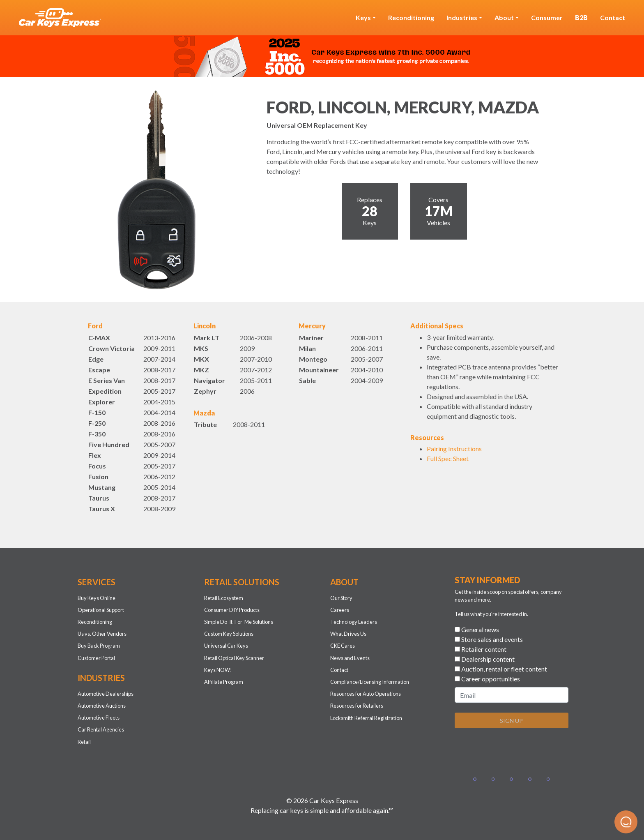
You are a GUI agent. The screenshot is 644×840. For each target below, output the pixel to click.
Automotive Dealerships (106, 694)
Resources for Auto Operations (366, 694)
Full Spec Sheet (448, 458)
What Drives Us (348, 634)
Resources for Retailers (357, 706)
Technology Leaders (354, 622)
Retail (84, 742)
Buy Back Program (99, 646)
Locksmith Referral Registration (366, 718)
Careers (340, 610)
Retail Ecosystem (224, 598)
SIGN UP (511, 721)
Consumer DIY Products (232, 610)
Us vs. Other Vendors (102, 634)
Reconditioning (411, 17)
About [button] (504, 17)
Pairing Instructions (454, 449)
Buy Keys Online (97, 598)
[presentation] (517, 751)
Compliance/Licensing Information (370, 682)
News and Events (350, 658)
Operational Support (101, 610)
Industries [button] (462, 17)
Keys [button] (363, 17)
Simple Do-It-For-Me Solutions (239, 622)
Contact (613, 17)
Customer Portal (96, 658)
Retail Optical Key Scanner (234, 658)
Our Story (341, 598)
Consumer (547, 17)
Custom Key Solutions (229, 634)
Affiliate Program (224, 682)
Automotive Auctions (102, 706)
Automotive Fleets (99, 718)
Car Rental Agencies (101, 729)
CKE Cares (343, 646)
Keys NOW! (218, 670)
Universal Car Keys (226, 646)
